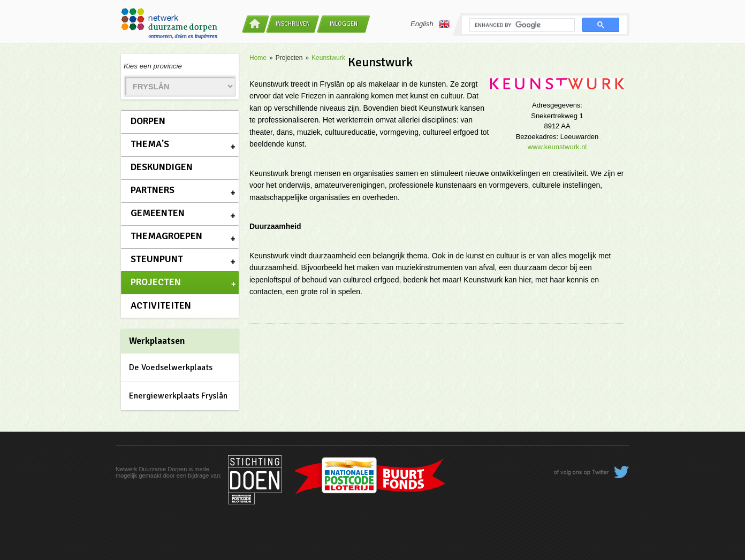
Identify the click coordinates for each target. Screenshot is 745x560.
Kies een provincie (153, 66)
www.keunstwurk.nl (557, 147)
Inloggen (344, 24)
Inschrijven (293, 24)
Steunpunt (157, 259)
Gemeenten (158, 213)
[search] (521, 25)
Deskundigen (162, 167)
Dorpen (148, 121)
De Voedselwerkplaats (171, 367)
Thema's (150, 144)
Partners (153, 190)
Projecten (156, 282)
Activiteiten (161, 305)
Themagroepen (166, 236)
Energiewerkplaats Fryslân (178, 396)
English (430, 24)
